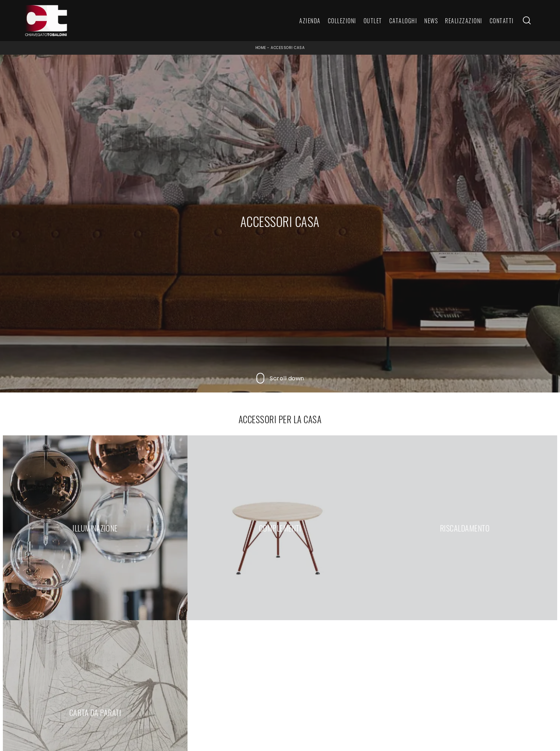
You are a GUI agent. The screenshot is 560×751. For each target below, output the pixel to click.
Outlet (373, 21)
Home (261, 48)
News (431, 21)
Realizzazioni (464, 21)
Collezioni (342, 21)
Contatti (502, 21)
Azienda (310, 21)
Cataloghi (403, 21)
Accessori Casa (288, 48)
